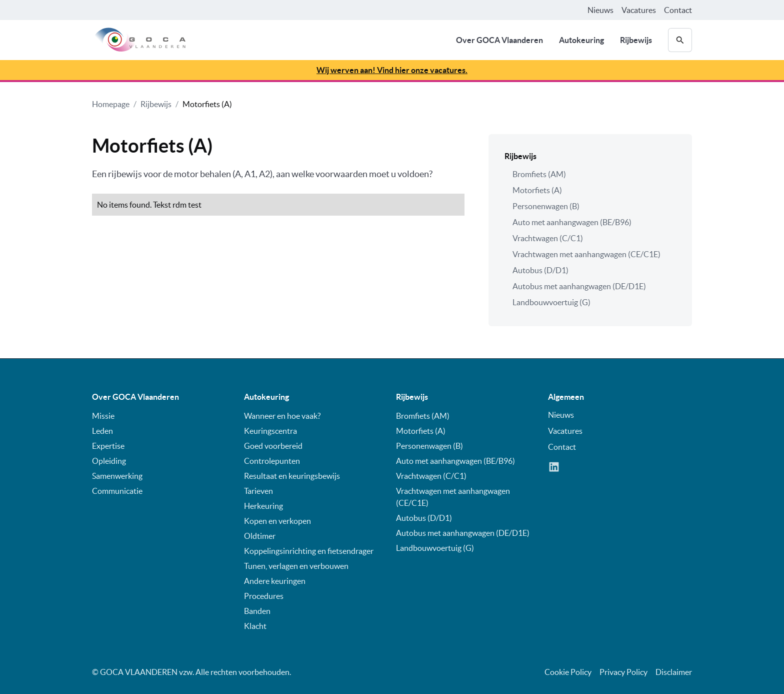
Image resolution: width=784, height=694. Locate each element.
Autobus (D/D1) (540, 270)
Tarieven (258, 491)
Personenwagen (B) (546, 206)
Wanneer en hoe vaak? (282, 416)
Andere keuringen (275, 581)
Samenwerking (117, 476)
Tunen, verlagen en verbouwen (296, 566)
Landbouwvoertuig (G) (551, 302)
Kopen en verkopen (277, 521)
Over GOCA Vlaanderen (499, 40)
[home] (139, 40)
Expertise (108, 446)
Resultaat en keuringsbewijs (292, 476)
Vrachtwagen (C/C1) (548, 238)
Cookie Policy (568, 672)
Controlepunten (272, 461)
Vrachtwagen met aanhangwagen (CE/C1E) (586, 254)
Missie (103, 416)
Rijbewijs (636, 40)
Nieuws (600, 10)
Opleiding (109, 461)
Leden (102, 431)
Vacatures (639, 10)
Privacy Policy (623, 672)
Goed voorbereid (273, 446)
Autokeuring (581, 40)
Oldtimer (260, 536)
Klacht (255, 626)
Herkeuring (263, 506)
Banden (257, 611)
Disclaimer (674, 672)
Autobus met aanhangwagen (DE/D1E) (579, 286)
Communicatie (117, 491)
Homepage (111, 104)
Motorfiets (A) (207, 104)
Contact (678, 10)
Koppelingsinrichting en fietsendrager (309, 551)
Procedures (264, 596)
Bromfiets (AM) (539, 174)
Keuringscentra (270, 431)
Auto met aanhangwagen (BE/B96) (572, 222)
